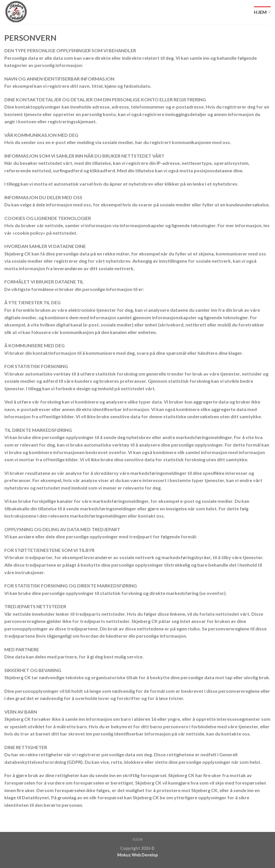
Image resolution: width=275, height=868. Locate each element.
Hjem (262, 12)
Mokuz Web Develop (137, 855)
